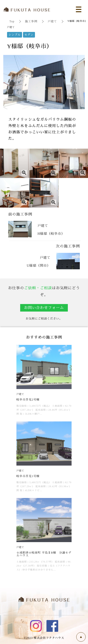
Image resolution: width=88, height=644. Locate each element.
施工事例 (31, 21)
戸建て (52, 21)
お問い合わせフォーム (44, 308)
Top (12, 21)
